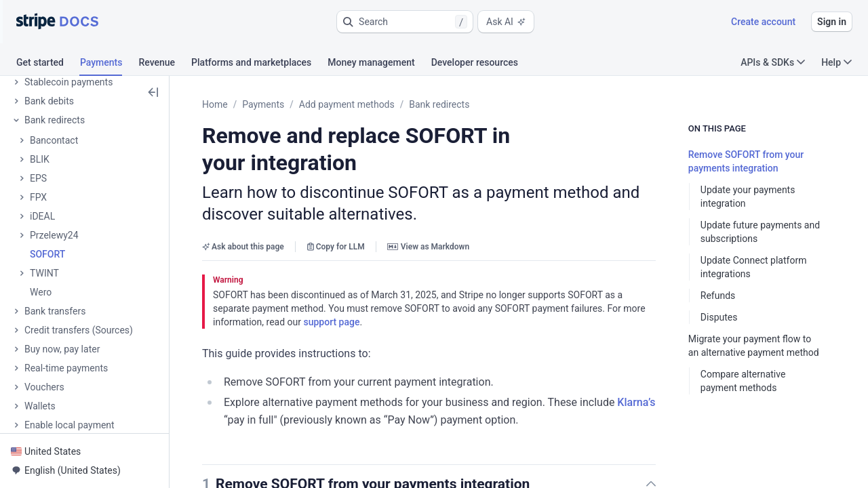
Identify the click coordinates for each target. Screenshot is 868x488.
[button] (405, 22)
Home (215, 104)
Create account (763, 22)
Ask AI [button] (506, 22)
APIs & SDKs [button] (773, 62)
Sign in (832, 22)
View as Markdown (428, 247)
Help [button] (836, 62)
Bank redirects (439, 104)
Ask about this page (243, 247)
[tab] (48, 64)
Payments (263, 104)
